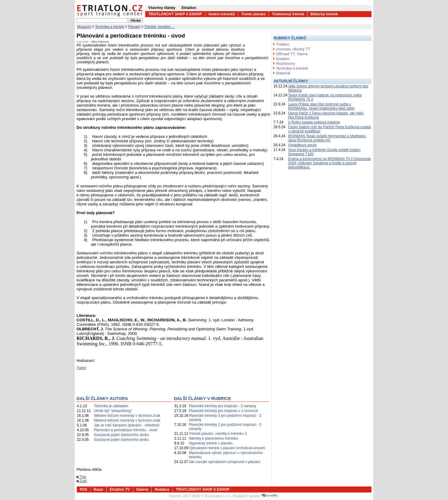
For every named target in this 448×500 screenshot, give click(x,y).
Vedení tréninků (222, 14)
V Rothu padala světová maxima (314, 122)
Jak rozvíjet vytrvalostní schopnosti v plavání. (225, 462)
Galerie (142, 489)
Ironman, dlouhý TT (293, 49)
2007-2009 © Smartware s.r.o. (207, 496)
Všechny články (162, 8)
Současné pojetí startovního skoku (121, 435)
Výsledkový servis (302, 145)
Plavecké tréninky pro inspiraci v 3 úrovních (223, 411)
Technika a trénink (110, 27)
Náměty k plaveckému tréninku (213, 438)
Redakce (162, 489)
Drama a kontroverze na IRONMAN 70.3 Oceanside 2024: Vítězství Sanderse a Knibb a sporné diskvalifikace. (329, 163)
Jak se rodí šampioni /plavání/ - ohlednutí (127, 425)
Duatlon (283, 59)
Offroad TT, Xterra (292, 54)
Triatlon (283, 44)
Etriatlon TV (120, 489)
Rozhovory (286, 64)
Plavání (134, 27)
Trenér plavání (253, 14)
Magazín (84, 27)
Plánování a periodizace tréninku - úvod (126, 430)
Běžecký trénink (324, 14)
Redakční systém (256, 496)
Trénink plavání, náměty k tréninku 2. (218, 434)
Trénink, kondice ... (159, 27)
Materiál (283, 73)
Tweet (81, 368)
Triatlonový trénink (288, 14)
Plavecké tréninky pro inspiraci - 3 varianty (222, 406)
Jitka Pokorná (100, 42)
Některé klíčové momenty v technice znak (127, 416)
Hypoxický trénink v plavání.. (212, 443)
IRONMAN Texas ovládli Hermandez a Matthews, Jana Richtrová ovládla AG (327, 138)
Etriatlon (189, 8)
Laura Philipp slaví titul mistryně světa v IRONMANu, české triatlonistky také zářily (321, 106)
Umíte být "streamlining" (113, 411)
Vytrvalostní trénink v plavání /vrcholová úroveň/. (227, 448)
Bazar (99, 489)
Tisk (81, 477)
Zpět (82, 481)
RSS (84, 489)
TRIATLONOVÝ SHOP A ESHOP (175, 14)
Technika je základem (111, 406)
